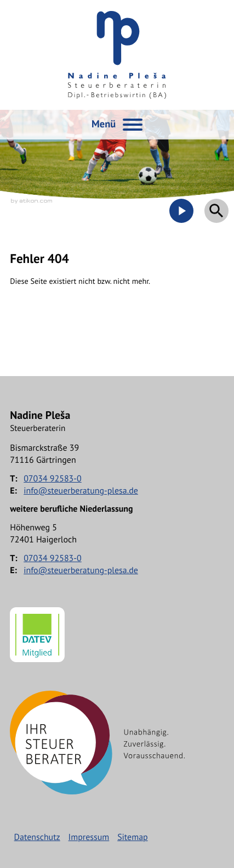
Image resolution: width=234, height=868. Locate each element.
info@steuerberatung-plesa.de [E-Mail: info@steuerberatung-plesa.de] (81, 491)
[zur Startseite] (117, 55)
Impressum (89, 837)
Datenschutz (37, 837)
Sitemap (133, 837)
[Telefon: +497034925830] (53, 479)
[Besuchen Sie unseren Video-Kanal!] (181, 211)
